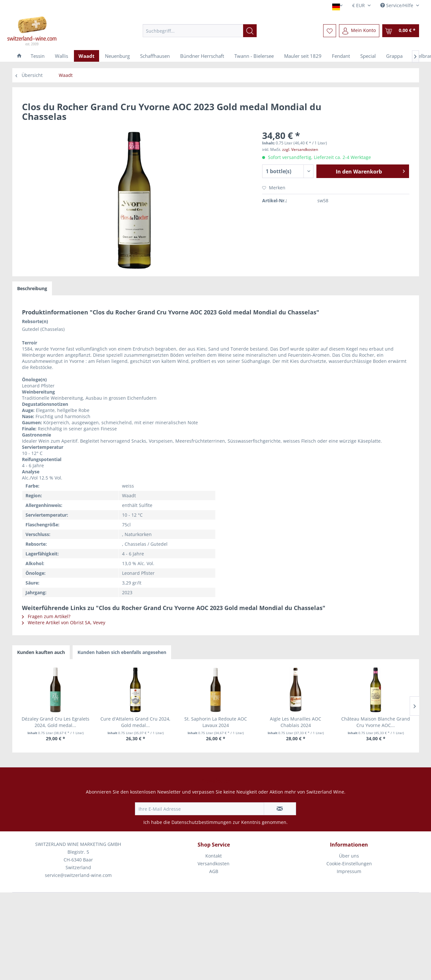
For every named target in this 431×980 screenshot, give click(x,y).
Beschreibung (32, 288)
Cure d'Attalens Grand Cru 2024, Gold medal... (135, 722)
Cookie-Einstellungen (349, 864)
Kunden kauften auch (41, 652)
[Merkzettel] (330, 31)
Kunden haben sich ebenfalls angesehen (122, 652)
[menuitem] (200, 31)
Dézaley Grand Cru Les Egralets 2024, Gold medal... (56, 722)
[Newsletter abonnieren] (280, 809)
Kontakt (214, 856)
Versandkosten (214, 864)
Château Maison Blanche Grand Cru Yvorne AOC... (376, 722)
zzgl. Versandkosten (300, 149)
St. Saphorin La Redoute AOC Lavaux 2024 (216, 722)
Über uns (349, 856)
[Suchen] (250, 31)
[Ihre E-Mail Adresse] (200, 809)
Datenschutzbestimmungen (201, 822)
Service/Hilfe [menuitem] (397, 5)
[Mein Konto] (359, 31)
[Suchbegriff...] (200, 31)
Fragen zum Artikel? (46, 616)
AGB (214, 871)
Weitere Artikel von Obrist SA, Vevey (64, 622)
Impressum (349, 871)
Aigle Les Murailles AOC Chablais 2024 (296, 722)
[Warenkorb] (401, 31)
